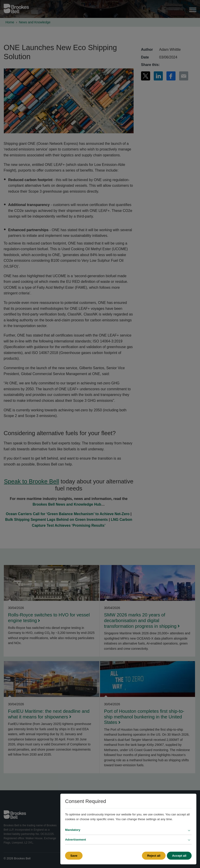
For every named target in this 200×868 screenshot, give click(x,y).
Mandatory (73, 830)
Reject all (153, 856)
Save (74, 856)
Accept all (179, 856)
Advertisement (76, 840)
